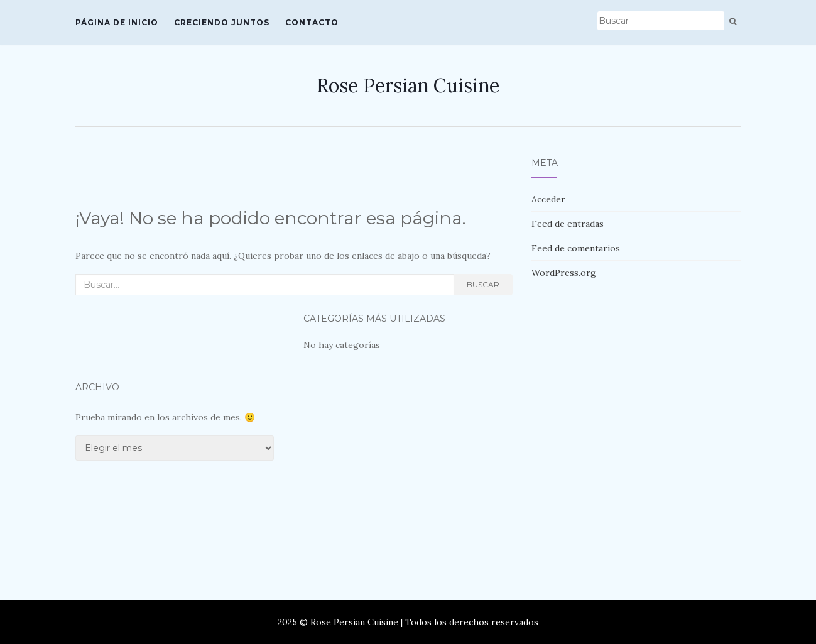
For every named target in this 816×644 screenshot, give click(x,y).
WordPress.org (564, 273)
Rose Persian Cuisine (408, 85)
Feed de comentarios (576, 248)
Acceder (548, 199)
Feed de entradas (568, 224)
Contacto (312, 22)
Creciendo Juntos (222, 22)
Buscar (483, 284)
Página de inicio (117, 22)
